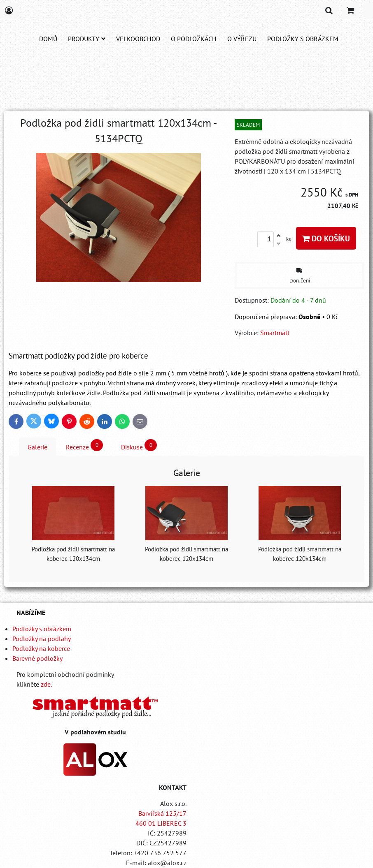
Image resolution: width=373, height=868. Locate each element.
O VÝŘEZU (242, 39)
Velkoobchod (138, 39)
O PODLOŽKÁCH (194, 39)
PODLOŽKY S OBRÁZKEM (303, 39)
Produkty (87, 39)
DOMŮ (48, 39)
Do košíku (326, 238)
